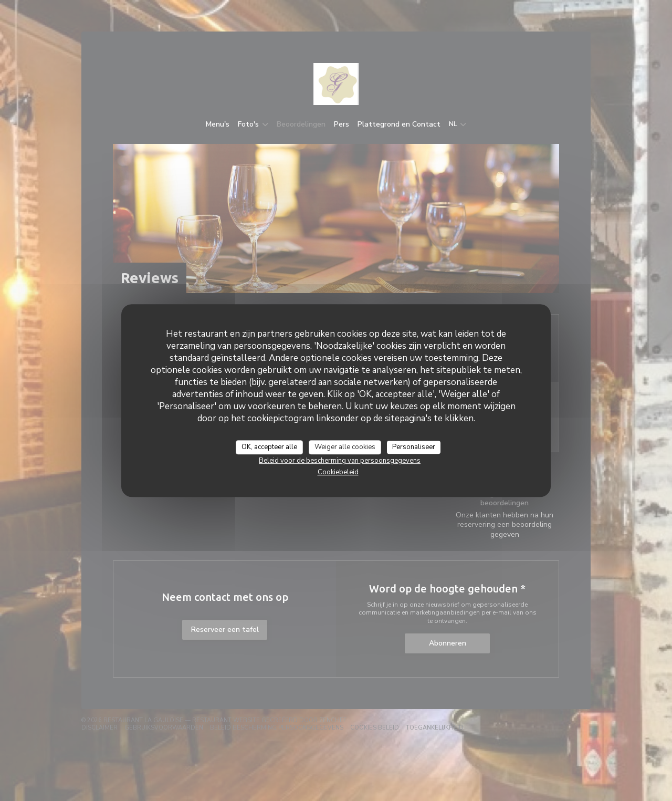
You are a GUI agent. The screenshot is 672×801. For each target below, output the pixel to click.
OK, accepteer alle (269, 447)
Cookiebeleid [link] (338, 472)
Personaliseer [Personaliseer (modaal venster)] (414, 447)
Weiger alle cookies (345, 447)
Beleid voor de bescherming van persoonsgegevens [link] (340, 461)
